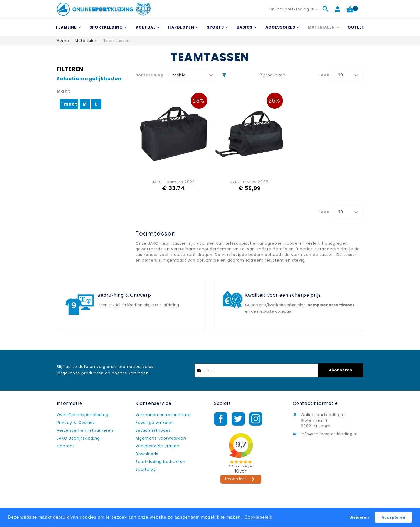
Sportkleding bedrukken (161, 462)
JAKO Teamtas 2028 (173, 182)
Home (63, 41)
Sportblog (146, 469)
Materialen (86, 41)
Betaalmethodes (153, 430)
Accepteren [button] (394, 517)
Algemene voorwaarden (161, 438)
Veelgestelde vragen (158, 446)
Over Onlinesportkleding (83, 415)
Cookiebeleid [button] (259, 517)
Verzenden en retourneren (85, 430)
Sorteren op (150, 75)
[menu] (210, 27)
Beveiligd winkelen (155, 423)
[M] (85, 106)
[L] (97, 106)
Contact (66, 446)
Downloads (147, 454)
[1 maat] (69, 106)
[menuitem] (67, 27)
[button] (294, 9)
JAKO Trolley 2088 (249, 182)
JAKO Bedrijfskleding (78, 438)
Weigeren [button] (359, 517)
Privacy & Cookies (76, 423)
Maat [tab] (64, 91)
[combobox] (192, 75)
